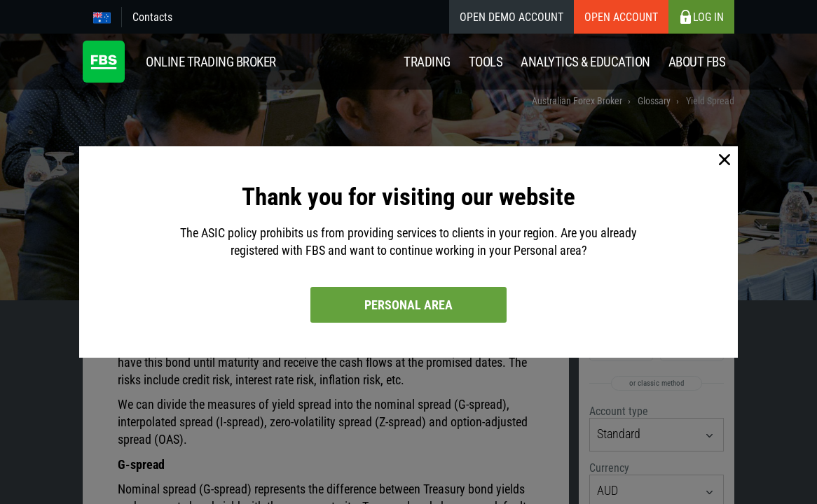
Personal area (408, 305)
